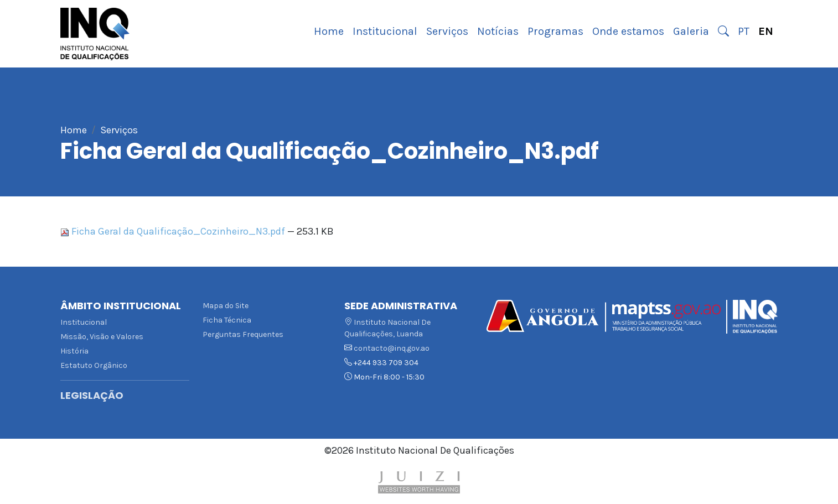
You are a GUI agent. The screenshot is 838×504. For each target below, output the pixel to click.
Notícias (498, 31)
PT (744, 31)
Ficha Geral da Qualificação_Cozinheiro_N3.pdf (174, 231)
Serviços (447, 31)
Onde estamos (628, 31)
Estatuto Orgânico (94, 365)
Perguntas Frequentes (243, 334)
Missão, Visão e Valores (102, 337)
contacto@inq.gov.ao (392, 348)
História (74, 351)
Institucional (385, 31)
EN (766, 31)
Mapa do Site (226, 306)
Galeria (691, 31)
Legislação (92, 396)
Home (329, 31)
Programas (555, 31)
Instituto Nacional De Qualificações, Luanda (387, 328)
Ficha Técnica (227, 320)
